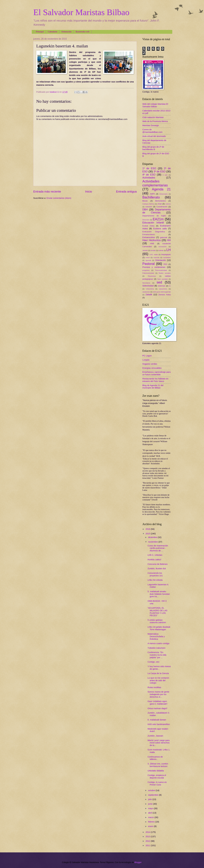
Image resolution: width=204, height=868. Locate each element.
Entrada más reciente (47, 191)
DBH (145, 210)
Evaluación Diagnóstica (154, 232)
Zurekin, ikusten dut (157, 568)
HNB (152, 244)
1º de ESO (149, 168)
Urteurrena (150, 289)
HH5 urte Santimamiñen (159, 724)
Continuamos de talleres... (155, 758)
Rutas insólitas (154, 687)
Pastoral (148, 264)
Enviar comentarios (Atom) (59, 198)
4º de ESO (149, 175)
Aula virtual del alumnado (154, 136)
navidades (167, 257)
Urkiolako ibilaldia (156, 771)
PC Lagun (147, 356)
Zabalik (149, 295)
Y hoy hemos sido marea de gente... (159, 668)
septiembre (153, 795)
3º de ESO (160, 172)
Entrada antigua (126, 191)
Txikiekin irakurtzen (157, 648)
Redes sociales (165, 273)
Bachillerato (151, 197)
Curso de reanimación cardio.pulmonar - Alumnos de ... (158, 548)
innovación (162, 247)
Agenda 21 (161, 189)
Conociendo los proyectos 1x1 (155, 574)
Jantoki (145, 250)
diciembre (153, 537)
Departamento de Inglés (154, 216)
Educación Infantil (153, 223)
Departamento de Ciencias (157, 211)
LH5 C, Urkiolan (155, 555)
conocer (149, 207)
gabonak (164, 237)
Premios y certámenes (154, 267)
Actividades (149, 178)
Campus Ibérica (148, 204)
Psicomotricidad (161, 270)
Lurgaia (146, 360)
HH (169, 240)
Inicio (89, 191)
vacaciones (163, 289)
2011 (148, 845)
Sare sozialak (162, 279)
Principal (40, 32)
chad (160, 204)
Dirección (146, 220)
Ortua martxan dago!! (157, 708)
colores (168, 204)
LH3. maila (154, 254)
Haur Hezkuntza (152, 240)
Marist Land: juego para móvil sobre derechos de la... (159, 743)
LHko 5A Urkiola (155, 580)
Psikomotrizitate (148, 273)
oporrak (148, 260)
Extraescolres (149, 237)
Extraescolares (149, 234)
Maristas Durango (151, 125)
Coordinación (162, 207)
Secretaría (146, 283)
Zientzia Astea (165, 295)
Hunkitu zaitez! (154, 560)
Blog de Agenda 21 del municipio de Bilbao (153, 387)
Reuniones (152, 276)
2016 (148, 529)
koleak (161, 250)
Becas (145, 201)
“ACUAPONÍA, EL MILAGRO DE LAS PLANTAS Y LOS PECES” (157, 612)
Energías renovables (152, 368)
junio (151, 804)
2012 (148, 841)
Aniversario (164, 194)
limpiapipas (166, 254)
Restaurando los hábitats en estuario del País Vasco (155, 380)
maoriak (156, 257)
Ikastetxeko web (83, 32)
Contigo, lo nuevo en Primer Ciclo (157, 783)
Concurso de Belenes (158, 564)
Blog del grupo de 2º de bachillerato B (153, 148)
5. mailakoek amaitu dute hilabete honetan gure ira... (159, 594)
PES (165, 264)
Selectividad (148, 286)
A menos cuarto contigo (159, 643)
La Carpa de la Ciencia (158, 673)
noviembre (153, 542)
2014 (148, 832)
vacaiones (146, 292)
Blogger (138, 862)
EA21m (158, 219)
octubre (152, 790)
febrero (152, 822)
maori (148, 257)
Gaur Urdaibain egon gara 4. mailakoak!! (157, 703)
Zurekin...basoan (155, 736)
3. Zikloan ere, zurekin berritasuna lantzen (158, 765)
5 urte (165, 175)
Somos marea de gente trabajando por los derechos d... (158, 694)
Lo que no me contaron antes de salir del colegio (158, 680)
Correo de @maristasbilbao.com (152, 131)
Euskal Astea (148, 226)
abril (150, 813)
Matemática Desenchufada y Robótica (156, 636)
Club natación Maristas (153, 117)
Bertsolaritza (161, 201)
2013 (148, 837)
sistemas (161, 286)
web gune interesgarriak (162, 292)
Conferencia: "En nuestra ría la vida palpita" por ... (157, 655)
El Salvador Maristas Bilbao (81, 12)
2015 (148, 534)
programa (146, 270)
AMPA (152, 194)
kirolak (153, 250)
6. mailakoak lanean (157, 720)
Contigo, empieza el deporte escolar (157, 776)
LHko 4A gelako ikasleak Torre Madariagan (159, 628)
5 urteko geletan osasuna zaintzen (157, 621)
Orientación (66, 32)
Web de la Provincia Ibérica (155, 121)
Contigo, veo (153, 662)
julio (150, 799)
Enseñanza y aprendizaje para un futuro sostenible (156, 373)
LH (169, 250)
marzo (151, 817)
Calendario (52, 32)
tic (170, 286)
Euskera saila (160, 229)
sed (159, 282)
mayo (151, 808)
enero (151, 826)
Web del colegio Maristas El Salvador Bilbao (155, 105)
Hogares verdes (150, 364)
